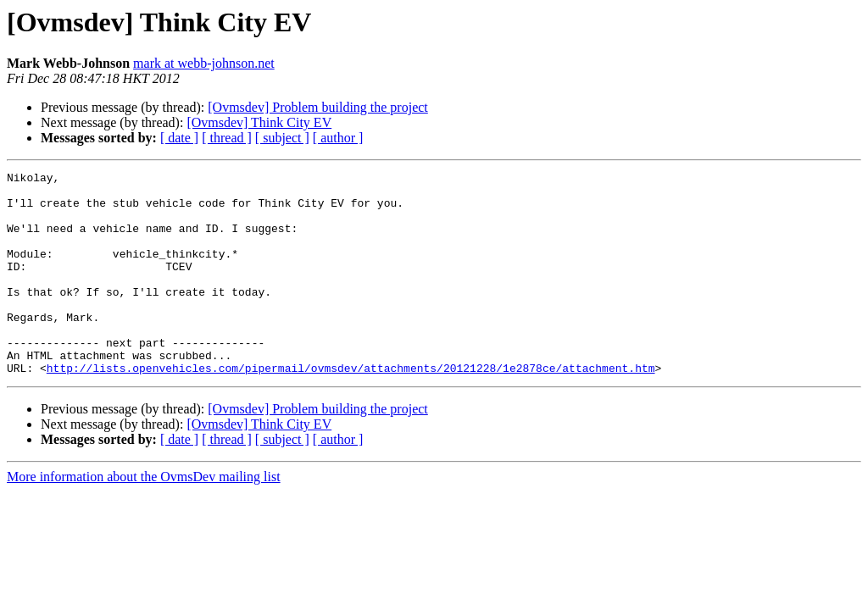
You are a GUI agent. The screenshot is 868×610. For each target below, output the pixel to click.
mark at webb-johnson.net (204, 63)
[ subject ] (282, 138)
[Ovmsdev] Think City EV (259, 122)
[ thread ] (227, 138)
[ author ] (338, 138)
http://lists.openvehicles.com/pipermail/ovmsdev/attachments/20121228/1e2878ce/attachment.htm (351, 408)
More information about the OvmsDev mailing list (144, 517)
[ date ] (179, 138)
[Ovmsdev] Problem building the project (318, 107)
